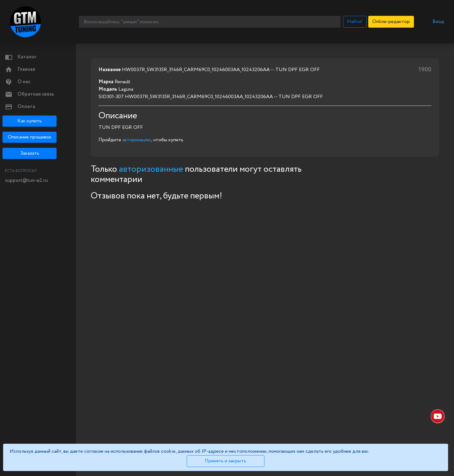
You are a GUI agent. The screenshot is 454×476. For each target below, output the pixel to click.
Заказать (30, 153)
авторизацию (137, 140)
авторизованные (151, 169)
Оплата (20, 107)
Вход (438, 22)
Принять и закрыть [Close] (225, 461)
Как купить (30, 121)
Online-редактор (391, 22)
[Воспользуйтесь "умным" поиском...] (210, 22)
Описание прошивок (30, 137)
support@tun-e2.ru (26, 181)
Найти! (355, 22)
